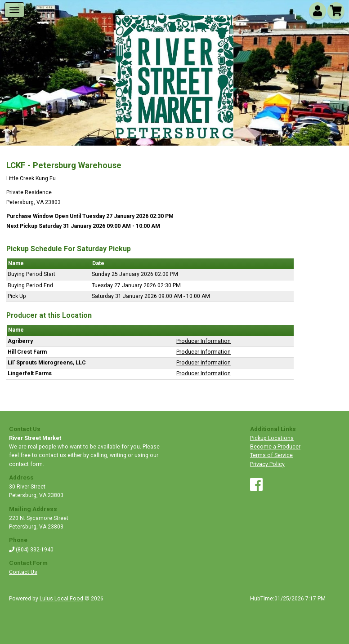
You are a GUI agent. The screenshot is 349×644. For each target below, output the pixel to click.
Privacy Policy (267, 464)
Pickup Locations (272, 438)
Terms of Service (271, 455)
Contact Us (23, 572)
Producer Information (204, 341)
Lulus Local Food (61, 599)
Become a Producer (275, 447)
